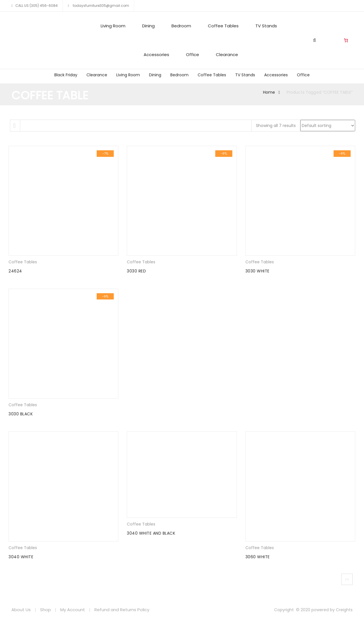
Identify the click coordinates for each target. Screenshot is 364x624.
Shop (45, 610)
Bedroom (181, 26)
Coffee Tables (223, 26)
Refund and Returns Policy (122, 610)
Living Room (113, 26)
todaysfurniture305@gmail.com (101, 6)
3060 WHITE (258, 557)
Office (193, 55)
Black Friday (66, 75)
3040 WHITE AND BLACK (151, 533)
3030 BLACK (21, 414)
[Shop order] (328, 126)
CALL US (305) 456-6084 (37, 6)
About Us (21, 610)
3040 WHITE (21, 557)
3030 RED (136, 271)
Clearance (227, 55)
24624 (15, 271)
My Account (73, 610)
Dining (148, 26)
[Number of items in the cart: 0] (346, 40)
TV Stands (266, 26)
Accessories (156, 55)
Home (269, 92)
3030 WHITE (258, 271)
